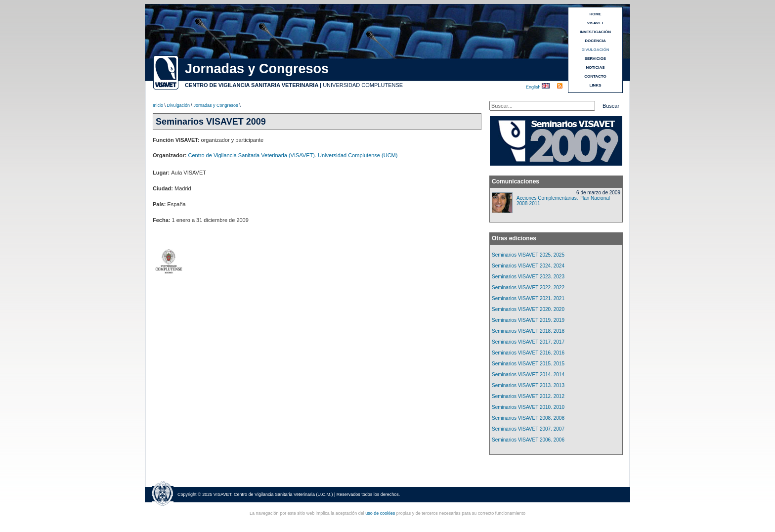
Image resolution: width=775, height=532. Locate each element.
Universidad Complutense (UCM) (358, 155)
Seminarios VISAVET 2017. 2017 (528, 342)
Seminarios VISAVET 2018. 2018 (528, 331)
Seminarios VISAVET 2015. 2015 (528, 364)
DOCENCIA (595, 41)
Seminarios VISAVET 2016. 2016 (528, 353)
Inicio (158, 105)
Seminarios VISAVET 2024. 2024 (528, 266)
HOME (596, 14)
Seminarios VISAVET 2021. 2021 (528, 298)
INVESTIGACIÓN (595, 32)
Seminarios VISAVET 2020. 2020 (528, 309)
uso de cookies (380, 513)
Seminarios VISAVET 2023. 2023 (528, 277)
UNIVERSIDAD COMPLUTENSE (363, 85)
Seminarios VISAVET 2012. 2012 (528, 396)
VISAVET (596, 23)
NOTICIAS (595, 67)
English (534, 87)
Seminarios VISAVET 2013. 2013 (528, 385)
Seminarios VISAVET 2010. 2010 (528, 407)
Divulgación (179, 105)
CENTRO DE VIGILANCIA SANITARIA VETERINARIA (252, 85)
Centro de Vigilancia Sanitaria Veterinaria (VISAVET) (252, 155)
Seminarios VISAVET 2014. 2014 (528, 375)
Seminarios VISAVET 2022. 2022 (528, 288)
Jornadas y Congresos (216, 105)
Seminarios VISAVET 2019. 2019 (528, 320)
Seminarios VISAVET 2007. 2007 (528, 429)
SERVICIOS (595, 59)
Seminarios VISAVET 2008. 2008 (528, 418)
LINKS (596, 85)
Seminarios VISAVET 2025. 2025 (528, 255)
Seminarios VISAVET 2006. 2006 (528, 440)
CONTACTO (595, 76)
